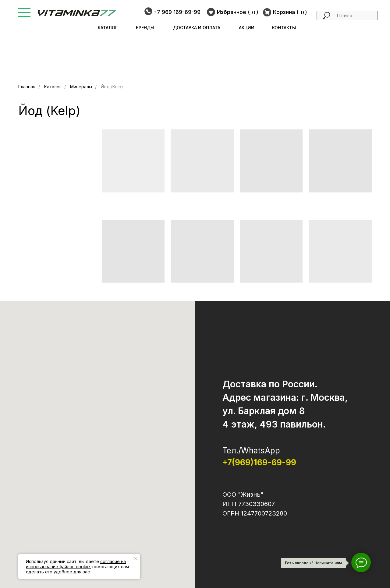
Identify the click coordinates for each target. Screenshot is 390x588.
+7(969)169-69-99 (259, 462)
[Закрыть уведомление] (136, 559)
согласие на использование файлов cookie (76, 564)
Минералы (81, 87)
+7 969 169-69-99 (177, 12)
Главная (27, 87)
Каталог (53, 87)
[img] (77, 13)
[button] (24, 9)
